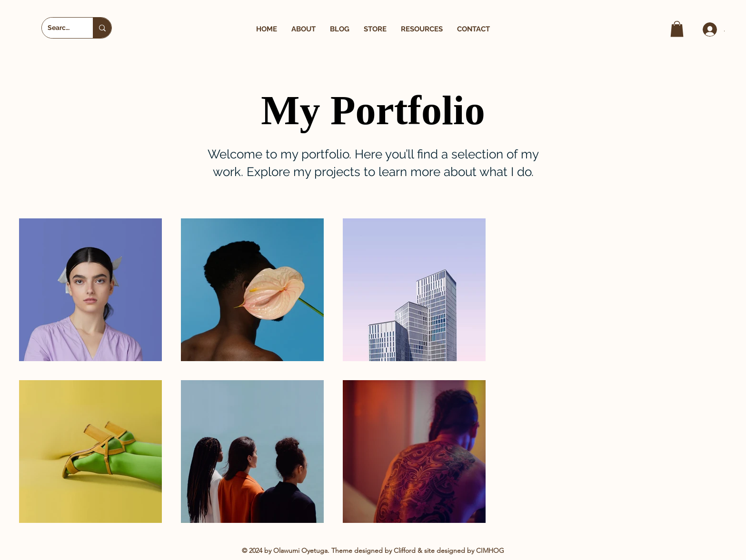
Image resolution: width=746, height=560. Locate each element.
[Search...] (60, 28)
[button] (303, 29)
